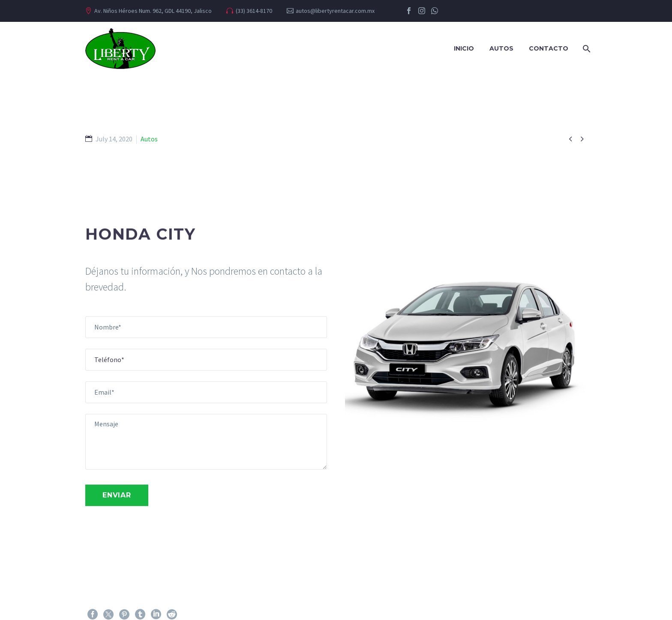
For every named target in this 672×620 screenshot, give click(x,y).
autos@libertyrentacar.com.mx (335, 11)
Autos (501, 48)
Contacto (549, 48)
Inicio (464, 48)
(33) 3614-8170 (254, 11)
